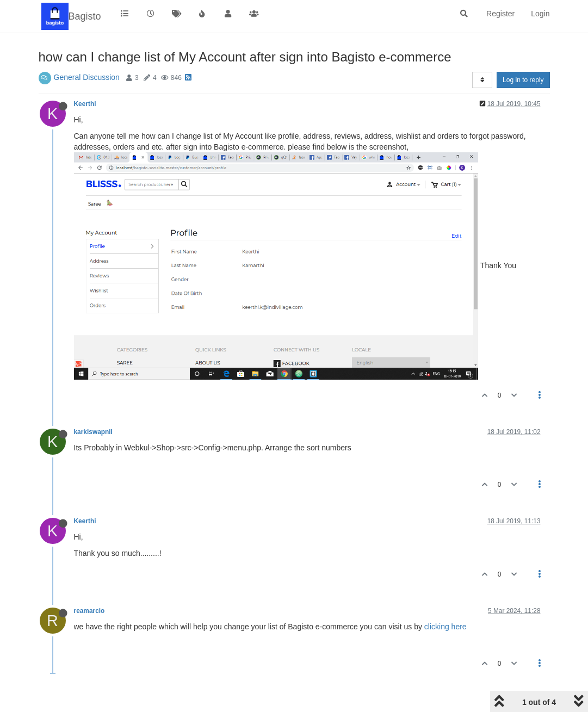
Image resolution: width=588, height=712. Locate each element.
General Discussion (87, 77)
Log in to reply (523, 80)
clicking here (445, 627)
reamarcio (89, 611)
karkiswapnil (93, 432)
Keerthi (85, 104)
